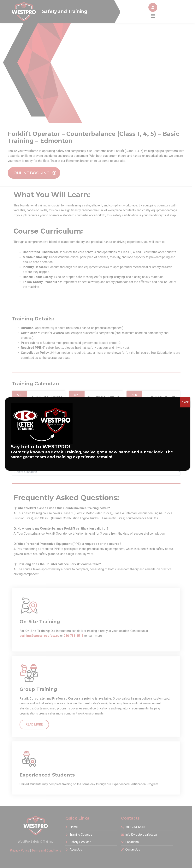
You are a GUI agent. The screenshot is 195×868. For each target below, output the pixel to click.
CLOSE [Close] (185, 402)
